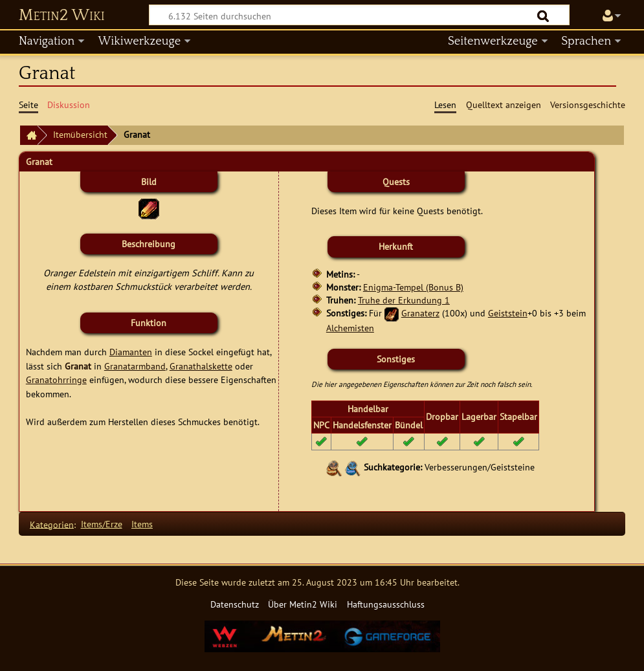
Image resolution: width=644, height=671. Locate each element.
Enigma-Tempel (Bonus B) (413, 287)
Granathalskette (201, 366)
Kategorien (52, 524)
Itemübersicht (80, 134)
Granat (78, 366)
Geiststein (508, 313)
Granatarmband (135, 366)
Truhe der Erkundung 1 (404, 300)
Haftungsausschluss (386, 604)
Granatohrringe (56, 379)
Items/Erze (102, 524)
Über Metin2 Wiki (303, 604)
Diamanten (131, 352)
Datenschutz (235, 604)
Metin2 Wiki (62, 16)
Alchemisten (350, 328)
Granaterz (420, 313)
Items (142, 524)
